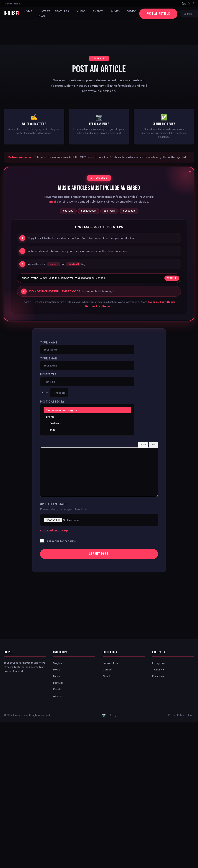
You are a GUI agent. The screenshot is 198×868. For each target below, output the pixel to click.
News (57, 676)
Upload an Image (54, 504)
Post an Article (12, 4)
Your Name (49, 342)
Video (132, 11)
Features (62, 11)
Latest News (43, 14)
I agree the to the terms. (61, 541)
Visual (143, 445)
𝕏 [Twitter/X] (189, 3)
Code (153, 445)
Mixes (115, 11)
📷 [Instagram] (184, 3)
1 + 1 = (44, 393)
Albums (58, 696)
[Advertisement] (99, 32)
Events (98, 11)
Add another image (54, 530)
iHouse (12, 14)
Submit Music (111, 663)
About (106, 676)
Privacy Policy (176, 715)
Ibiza (87, 430)
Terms (191, 715)
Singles (57, 663)
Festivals (87, 423)
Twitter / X (158, 670)
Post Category (52, 402)
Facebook (158, 676)
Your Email (49, 358)
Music (81, 11)
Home (28, 11)
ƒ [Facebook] (193, 3)
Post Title (48, 374)
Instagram (158, 663)
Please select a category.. (87, 410)
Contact (108, 670)
